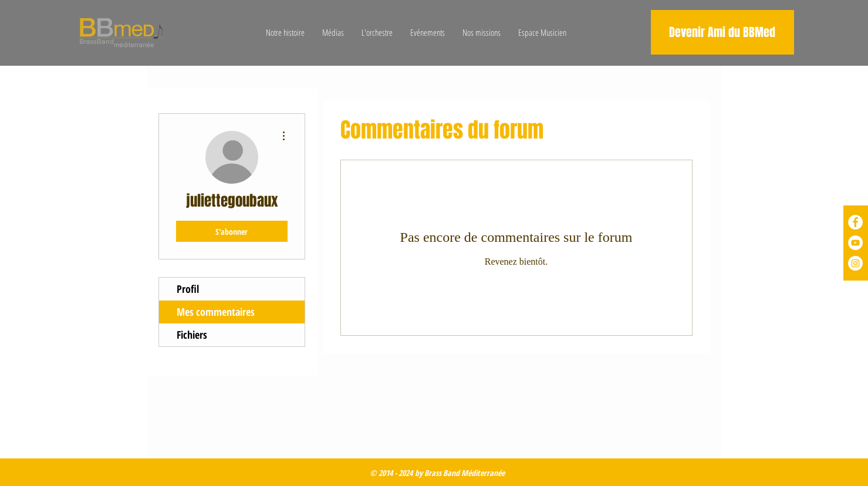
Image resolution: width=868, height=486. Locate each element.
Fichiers (192, 335)
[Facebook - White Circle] (855, 222)
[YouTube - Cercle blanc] (855, 243)
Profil (188, 289)
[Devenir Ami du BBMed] (722, 32)
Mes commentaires (216, 312)
